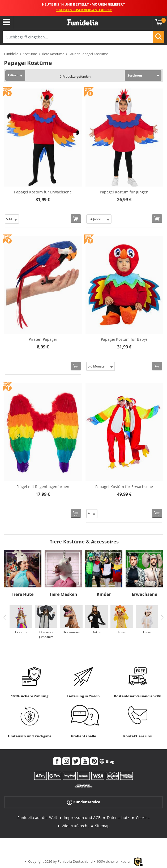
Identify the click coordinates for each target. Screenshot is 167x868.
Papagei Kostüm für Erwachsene (43, 192)
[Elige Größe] (12, 219)
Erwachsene (144, 594)
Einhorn (21, 632)
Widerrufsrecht (75, 826)
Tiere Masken (63, 594)
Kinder (104, 594)
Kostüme (30, 54)
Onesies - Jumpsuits (46, 634)
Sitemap (102, 826)
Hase (147, 632)
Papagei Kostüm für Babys (124, 339)
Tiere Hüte (23, 594)
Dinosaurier (71, 632)
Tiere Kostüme (53, 54)
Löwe (122, 632)
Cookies (143, 818)
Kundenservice (83, 802)
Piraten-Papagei (43, 339)
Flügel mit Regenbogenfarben (43, 487)
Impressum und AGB (82, 818)
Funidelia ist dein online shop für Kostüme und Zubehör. (83, 23)
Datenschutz (118, 818)
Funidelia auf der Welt (37, 818)
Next (162, 617)
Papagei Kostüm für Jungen (124, 192)
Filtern (13, 75)
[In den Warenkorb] (76, 219)
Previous (5, 617)
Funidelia (11, 54)
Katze (97, 632)
